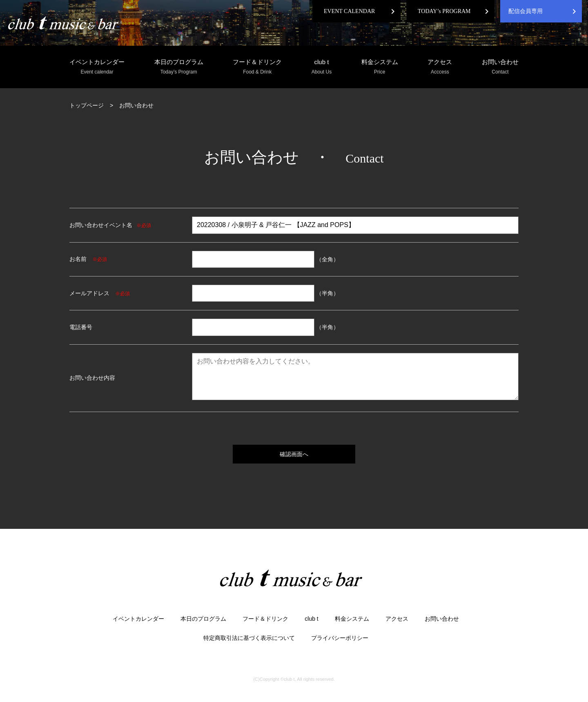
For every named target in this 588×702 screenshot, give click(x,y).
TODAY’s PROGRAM (444, 11)
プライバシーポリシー (340, 638)
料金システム (380, 67)
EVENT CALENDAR (349, 11)
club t (322, 67)
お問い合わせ (500, 67)
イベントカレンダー (97, 67)
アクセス (440, 67)
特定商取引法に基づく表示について (249, 638)
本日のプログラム (179, 67)
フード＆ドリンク (257, 67)
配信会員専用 (526, 11)
